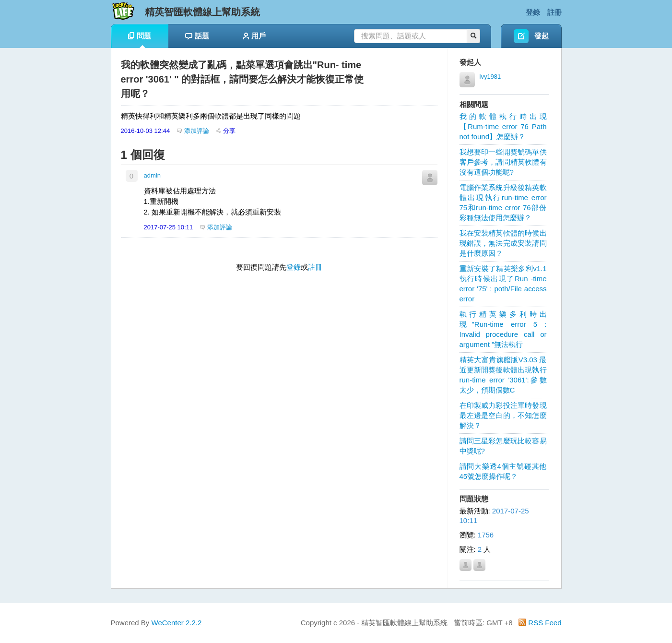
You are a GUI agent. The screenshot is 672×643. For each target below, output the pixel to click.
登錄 (533, 12)
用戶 (254, 36)
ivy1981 (490, 77)
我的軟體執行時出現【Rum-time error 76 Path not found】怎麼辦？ (503, 126)
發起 (542, 36)
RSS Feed (540, 623)
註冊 (554, 12)
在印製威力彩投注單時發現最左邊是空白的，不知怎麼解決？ (503, 415)
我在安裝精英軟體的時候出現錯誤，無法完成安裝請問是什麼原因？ (503, 243)
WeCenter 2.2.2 (177, 623)
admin (152, 175)
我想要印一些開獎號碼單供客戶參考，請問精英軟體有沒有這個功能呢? (503, 162)
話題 (197, 36)
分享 (226, 131)
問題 (140, 40)
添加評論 (193, 131)
